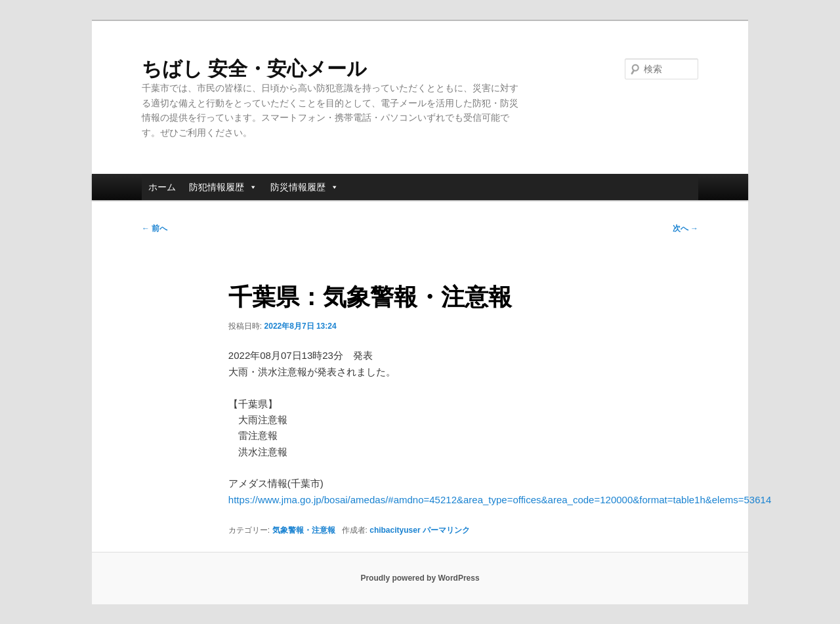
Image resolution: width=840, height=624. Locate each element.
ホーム (162, 187)
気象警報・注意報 (304, 530)
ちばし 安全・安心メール (254, 69)
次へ (685, 228)
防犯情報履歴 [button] (223, 187)
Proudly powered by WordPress (420, 578)
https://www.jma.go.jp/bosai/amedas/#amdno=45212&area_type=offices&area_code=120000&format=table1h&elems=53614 (500, 500)
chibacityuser (395, 530)
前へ (155, 228)
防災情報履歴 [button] (304, 187)
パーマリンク (446, 530)
